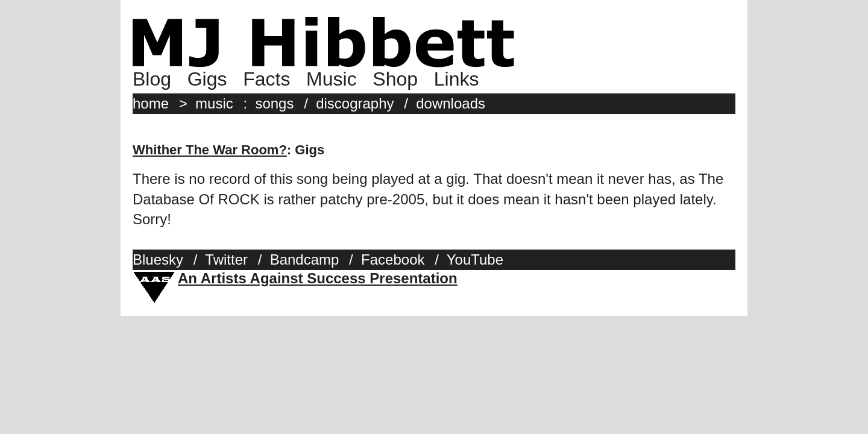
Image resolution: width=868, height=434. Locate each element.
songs (274, 103)
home (151, 103)
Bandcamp (305, 259)
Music (332, 79)
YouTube (475, 259)
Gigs (207, 79)
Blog (152, 79)
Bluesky (158, 259)
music (214, 103)
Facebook (393, 259)
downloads (451, 103)
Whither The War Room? (210, 150)
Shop (395, 79)
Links (457, 79)
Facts (266, 79)
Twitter (226, 259)
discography (355, 103)
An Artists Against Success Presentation (318, 278)
